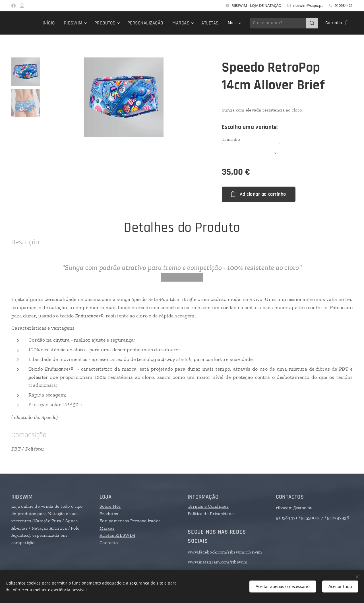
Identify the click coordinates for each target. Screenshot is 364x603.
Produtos (109, 513)
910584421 (344, 5)
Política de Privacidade (211, 513)
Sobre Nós (110, 506)
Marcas (107, 528)
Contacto (109, 543)
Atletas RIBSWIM (117, 535)
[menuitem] (53, 23)
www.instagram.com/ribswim (218, 562)
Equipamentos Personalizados (130, 521)
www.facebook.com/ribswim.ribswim (225, 552)
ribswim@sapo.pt (308, 5)
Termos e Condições (208, 506)
